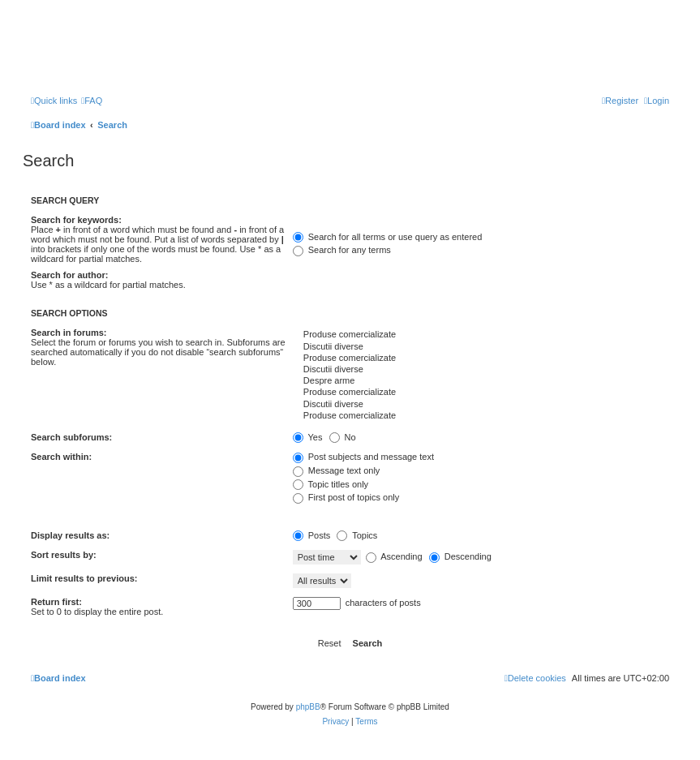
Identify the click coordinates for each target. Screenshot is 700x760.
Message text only (337, 470)
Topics (357, 535)
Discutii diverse (481, 347)
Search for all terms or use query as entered (388, 237)
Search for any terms (342, 250)
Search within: (61, 457)
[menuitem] (92, 101)
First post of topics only (346, 497)
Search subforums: (71, 437)
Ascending (394, 556)
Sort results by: (64, 555)
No (343, 437)
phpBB (308, 707)
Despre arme (481, 381)
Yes (308, 437)
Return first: (56, 602)
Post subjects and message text (363, 457)
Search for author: (69, 275)
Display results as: (70, 535)
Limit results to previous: (84, 578)
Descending (460, 556)
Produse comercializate (481, 335)
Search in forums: (69, 333)
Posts (312, 535)
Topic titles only (331, 484)
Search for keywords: (76, 220)
